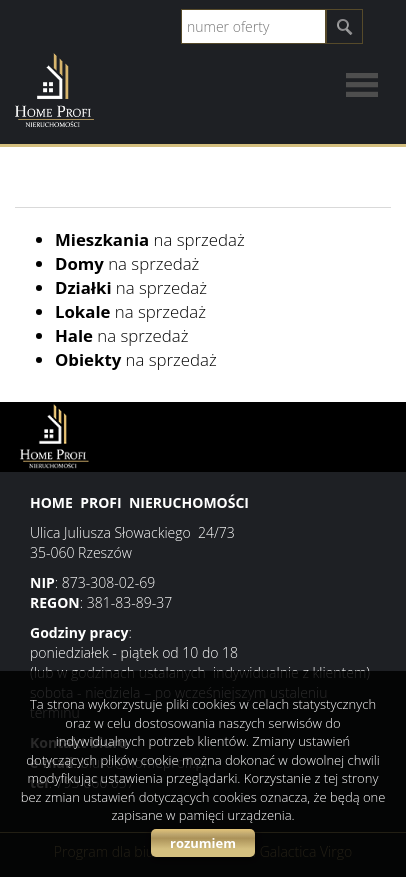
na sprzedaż (150, 239)
